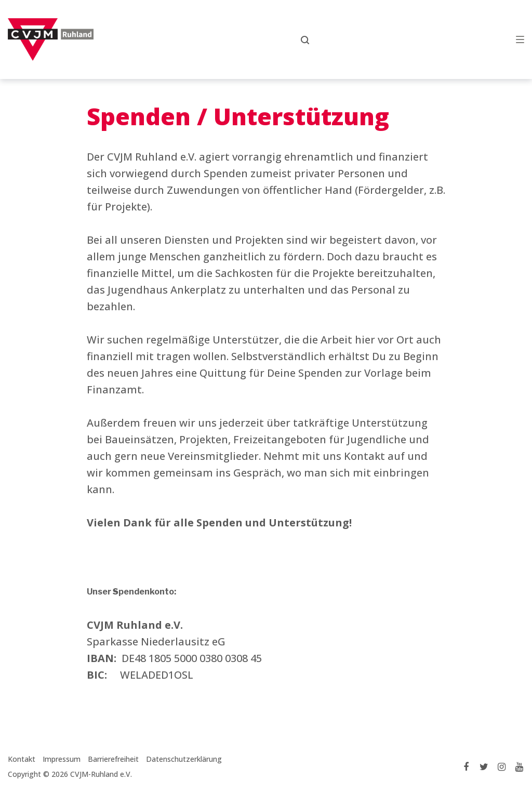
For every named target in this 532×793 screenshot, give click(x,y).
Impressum (62, 759)
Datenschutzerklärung (184, 759)
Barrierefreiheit (113, 759)
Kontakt (22, 759)
